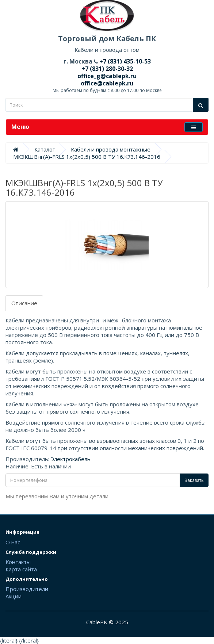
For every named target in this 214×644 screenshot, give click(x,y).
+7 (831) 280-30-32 (107, 69)
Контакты (18, 562)
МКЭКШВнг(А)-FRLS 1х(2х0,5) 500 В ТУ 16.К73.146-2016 (87, 157)
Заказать (194, 480)
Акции (14, 596)
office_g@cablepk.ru (107, 76)
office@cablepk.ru (107, 83)
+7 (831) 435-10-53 (124, 61)
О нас (13, 542)
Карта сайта (21, 569)
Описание (24, 303)
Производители (27, 589)
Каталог (45, 149)
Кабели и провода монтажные (111, 149)
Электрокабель (71, 459)
